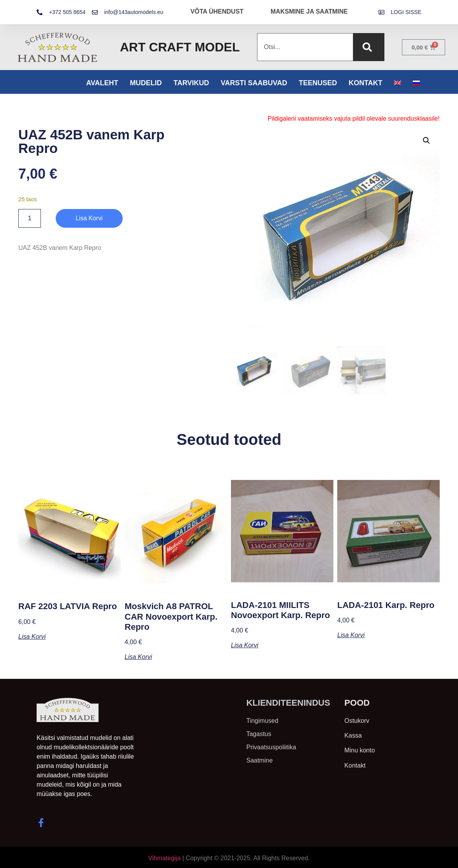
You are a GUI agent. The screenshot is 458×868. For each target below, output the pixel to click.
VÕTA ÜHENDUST (217, 11)
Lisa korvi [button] (32, 636)
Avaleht (102, 83)
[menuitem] (398, 83)
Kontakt (366, 83)
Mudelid (146, 83)
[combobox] (305, 47)
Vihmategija (165, 857)
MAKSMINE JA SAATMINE (309, 11)
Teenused (318, 83)
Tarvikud (191, 83)
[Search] (369, 47)
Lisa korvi (89, 218)
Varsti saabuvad (254, 83)
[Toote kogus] (30, 218)
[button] (426, 141)
